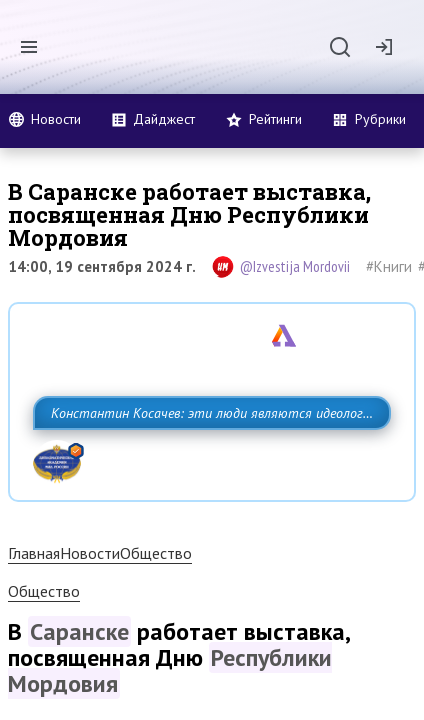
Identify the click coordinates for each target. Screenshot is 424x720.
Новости (90, 597)
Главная (34, 597)
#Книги (389, 266)
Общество (156, 597)
